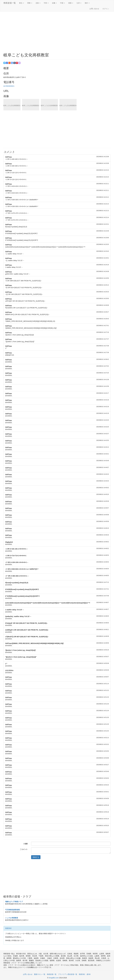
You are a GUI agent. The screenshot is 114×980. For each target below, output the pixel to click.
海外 (87, 3)
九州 (79, 3)
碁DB (89, 974)
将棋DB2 (8, 928)
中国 (62, 3)
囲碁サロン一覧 (40, 974)
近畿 (54, 3)
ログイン (106, 9)
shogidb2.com (54, 978)
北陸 (38, 3)
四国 (71, 3)
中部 (46, 3)
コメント (24, 849)
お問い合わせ (94, 9)
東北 (22, 3)
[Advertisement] (57, 30)
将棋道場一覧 (10, 3)
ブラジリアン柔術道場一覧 (68, 974)
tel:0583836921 (9, 86)
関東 (30, 3)
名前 (25, 844)
